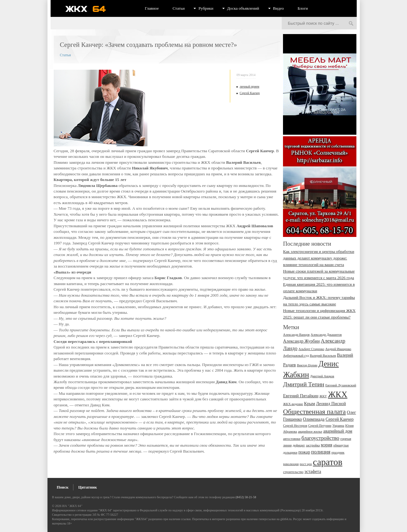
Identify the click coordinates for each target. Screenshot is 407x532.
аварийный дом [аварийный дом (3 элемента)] (338, 431)
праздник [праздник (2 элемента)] (338, 452)
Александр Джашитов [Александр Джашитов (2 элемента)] (326, 335)
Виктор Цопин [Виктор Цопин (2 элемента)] (307, 365)
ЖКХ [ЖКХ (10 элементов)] (338, 394)
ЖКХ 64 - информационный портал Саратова (90, 9)
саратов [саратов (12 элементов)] (328, 462)
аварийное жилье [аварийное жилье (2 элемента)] (310, 432)
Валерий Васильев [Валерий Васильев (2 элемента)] (323, 356)
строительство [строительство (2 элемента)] (293, 472)
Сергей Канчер (250, 93)
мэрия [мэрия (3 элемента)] (327, 445)
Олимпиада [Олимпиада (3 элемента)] (314, 419)
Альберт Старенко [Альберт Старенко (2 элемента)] (311, 349)
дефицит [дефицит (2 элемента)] (299, 445)
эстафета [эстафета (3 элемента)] (313, 471)
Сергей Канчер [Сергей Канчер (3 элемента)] (340, 419)
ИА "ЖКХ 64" (72, 506)
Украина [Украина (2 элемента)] (338, 426)
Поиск (63, 487)
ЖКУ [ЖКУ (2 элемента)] (323, 396)
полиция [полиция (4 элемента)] (321, 452)
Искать (351, 24)
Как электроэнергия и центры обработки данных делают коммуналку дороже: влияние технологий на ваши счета (319, 258)
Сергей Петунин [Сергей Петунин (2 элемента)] (320, 426)
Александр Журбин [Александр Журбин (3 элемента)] (301, 341)
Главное (152, 8)
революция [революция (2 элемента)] (291, 464)
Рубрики (206, 8)
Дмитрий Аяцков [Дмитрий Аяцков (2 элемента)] (322, 376)
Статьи (179, 8)
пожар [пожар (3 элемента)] (304, 452)
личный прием (249, 86)
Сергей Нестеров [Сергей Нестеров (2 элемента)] (295, 426)
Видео (278, 8)
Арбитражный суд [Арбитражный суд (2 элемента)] (296, 356)
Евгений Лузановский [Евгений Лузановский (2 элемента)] (341, 385)
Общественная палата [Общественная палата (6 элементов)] (314, 412)
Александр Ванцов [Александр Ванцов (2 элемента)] (296, 335)
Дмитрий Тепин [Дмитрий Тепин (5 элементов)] (304, 384)
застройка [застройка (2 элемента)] (313, 445)
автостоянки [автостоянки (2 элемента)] (292, 439)
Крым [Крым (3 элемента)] (309, 404)
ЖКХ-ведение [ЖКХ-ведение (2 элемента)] (293, 404)
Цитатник (87, 487)
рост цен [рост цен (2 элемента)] (306, 464)
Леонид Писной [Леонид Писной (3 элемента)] (331, 404)
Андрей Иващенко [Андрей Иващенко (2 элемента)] (338, 349)
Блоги (303, 8)
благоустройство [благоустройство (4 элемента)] (320, 438)
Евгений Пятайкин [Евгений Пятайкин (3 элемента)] (301, 396)
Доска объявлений (243, 8)
